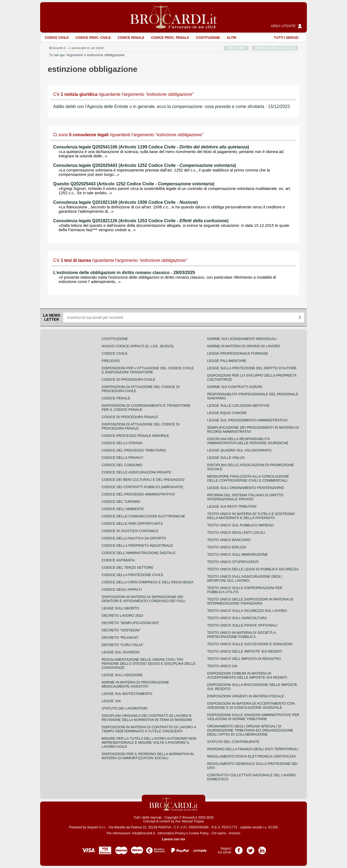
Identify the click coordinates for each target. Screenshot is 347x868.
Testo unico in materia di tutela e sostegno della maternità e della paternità (251, 516)
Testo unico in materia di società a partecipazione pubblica (241, 635)
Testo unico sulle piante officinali (242, 625)
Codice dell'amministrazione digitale (139, 553)
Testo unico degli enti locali (236, 532)
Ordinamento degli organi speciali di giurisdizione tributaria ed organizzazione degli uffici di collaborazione (250, 730)
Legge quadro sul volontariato (239, 450)
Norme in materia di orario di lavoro (244, 346)
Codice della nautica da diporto (134, 538)
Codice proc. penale (170, 38)
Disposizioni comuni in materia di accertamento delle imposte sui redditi (247, 675)
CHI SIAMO (236, 48)
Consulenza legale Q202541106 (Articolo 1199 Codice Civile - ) (151, 147)
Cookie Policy (199, 833)
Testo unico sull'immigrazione (237, 554)
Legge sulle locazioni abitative (238, 406)
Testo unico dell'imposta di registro (244, 659)
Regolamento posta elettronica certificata (251, 756)
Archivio (235, 833)
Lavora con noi (173, 839)
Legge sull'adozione (122, 675)
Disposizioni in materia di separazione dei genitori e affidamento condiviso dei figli (144, 599)
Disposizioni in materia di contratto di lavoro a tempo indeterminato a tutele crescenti (149, 729)
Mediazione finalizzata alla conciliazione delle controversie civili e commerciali (248, 478)
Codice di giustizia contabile (130, 531)
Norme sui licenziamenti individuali (242, 339)
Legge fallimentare (227, 361)
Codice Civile (57, 38)
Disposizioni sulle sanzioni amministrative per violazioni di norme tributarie (253, 717)
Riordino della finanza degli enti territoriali (253, 749)
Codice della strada (122, 443)
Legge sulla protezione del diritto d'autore (252, 368)
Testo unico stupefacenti (233, 562)
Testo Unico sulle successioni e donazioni (250, 644)
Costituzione (208, 38)
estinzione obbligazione (106, 55)
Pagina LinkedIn (262, 848)
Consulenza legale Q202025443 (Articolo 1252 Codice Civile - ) (145, 165)
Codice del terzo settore (128, 567)
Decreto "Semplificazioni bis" (131, 623)
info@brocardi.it (143, 833)
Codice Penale (131, 38)
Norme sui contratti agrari (235, 387)
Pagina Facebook (239, 848)
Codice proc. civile (93, 38)
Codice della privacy (123, 458)
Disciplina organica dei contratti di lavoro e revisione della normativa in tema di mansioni (147, 718)
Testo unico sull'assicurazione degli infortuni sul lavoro (245, 578)
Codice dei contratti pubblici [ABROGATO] (142, 487)
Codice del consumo (122, 465)
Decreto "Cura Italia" (123, 645)
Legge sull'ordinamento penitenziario (246, 488)
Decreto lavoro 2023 (122, 616)
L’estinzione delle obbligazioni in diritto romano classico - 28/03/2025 (124, 273)
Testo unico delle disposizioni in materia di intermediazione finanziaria (250, 601)
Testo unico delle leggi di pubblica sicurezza (253, 569)
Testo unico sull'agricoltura (237, 618)
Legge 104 (111, 701)
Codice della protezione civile (133, 575)
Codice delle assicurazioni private (136, 472)
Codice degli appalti (122, 589)
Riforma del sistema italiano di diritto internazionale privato (245, 497)
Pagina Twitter (250, 848)
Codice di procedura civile (128, 379)
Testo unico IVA (222, 666)
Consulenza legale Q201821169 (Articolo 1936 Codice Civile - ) (126, 202)
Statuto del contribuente (233, 742)
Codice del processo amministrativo (138, 494)
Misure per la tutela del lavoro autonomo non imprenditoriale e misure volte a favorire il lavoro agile (149, 743)
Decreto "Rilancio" (120, 638)
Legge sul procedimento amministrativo (247, 420)
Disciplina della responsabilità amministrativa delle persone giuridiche (248, 441)
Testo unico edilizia (227, 547)
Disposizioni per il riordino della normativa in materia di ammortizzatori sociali (148, 756)
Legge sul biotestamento (127, 694)
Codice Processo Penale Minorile (135, 436)
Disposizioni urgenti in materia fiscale (246, 696)
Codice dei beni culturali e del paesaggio (143, 480)
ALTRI (232, 38)
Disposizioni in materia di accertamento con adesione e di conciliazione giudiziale (251, 705)
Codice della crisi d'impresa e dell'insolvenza (148, 582)
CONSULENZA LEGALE (275, 48)
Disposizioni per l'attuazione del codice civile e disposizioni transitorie (148, 370)
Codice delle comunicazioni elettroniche (143, 516)
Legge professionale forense (238, 353)
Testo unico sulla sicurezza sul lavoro (247, 611)
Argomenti (75, 55)
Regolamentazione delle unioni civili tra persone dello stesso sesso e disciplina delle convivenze (149, 664)
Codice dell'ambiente (123, 509)
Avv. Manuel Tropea (189, 821)
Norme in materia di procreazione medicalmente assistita (135, 684)
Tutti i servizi (286, 38)
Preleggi (111, 361)
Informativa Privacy (172, 833)
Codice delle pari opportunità (132, 524)
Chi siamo (219, 833)
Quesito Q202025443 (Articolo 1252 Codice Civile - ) (134, 184)
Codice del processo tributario (134, 450)
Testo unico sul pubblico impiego (240, 525)
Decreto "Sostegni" (121, 630)
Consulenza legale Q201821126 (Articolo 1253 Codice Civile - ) (141, 221)
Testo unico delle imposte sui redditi (245, 651)
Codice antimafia (118, 560)
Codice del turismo (121, 502)
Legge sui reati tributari (232, 506)
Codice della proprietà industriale (137, 546)
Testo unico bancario (229, 540)
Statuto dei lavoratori (125, 708)
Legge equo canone (227, 413)
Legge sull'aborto (120, 608)
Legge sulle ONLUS (226, 458)
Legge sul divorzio (121, 652)
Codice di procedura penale (130, 417)
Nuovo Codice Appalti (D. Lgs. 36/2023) (138, 346)
